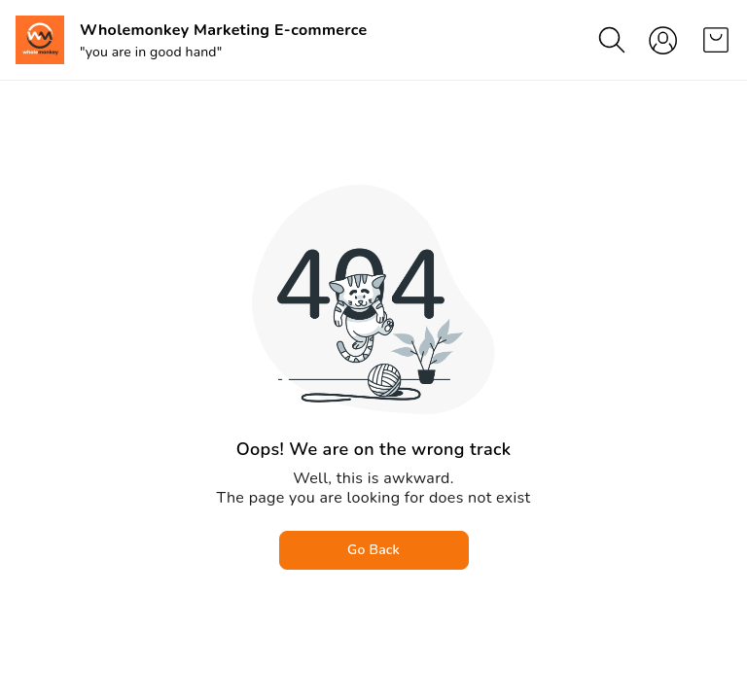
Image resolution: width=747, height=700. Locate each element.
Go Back (373, 550)
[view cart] (716, 40)
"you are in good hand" (151, 52)
